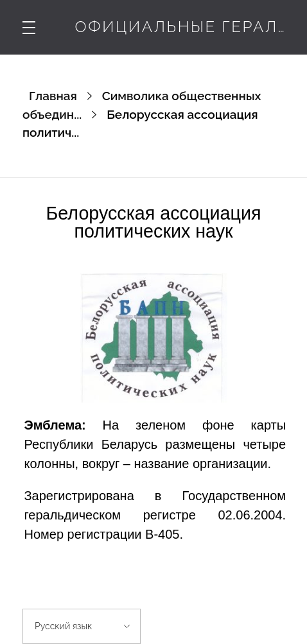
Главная (53, 96)
